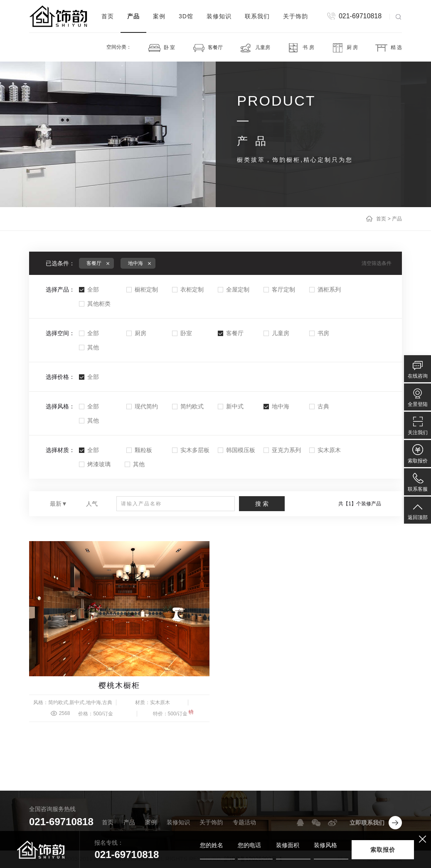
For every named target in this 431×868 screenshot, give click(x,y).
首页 (108, 16)
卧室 (182, 333)
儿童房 (276, 333)
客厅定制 (279, 289)
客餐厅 (231, 333)
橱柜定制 (142, 289)
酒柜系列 (325, 289)
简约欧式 (188, 406)
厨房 (136, 333)
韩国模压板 (236, 450)
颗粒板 (139, 450)
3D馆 (186, 16)
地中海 (276, 406)
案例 (159, 16)
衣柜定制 (188, 289)
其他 (89, 347)
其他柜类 (95, 304)
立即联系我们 (367, 823)
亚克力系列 (282, 450)
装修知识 (219, 16)
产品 (133, 16)
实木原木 (325, 450)
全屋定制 (234, 289)
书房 (319, 333)
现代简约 (142, 406)
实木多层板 (191, 450)
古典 (319, 406)
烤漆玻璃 (95, 464)
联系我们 (257, 16)
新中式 (231, 406)
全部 (89, 289)
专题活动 (244, 822)
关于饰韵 (296, 16)
